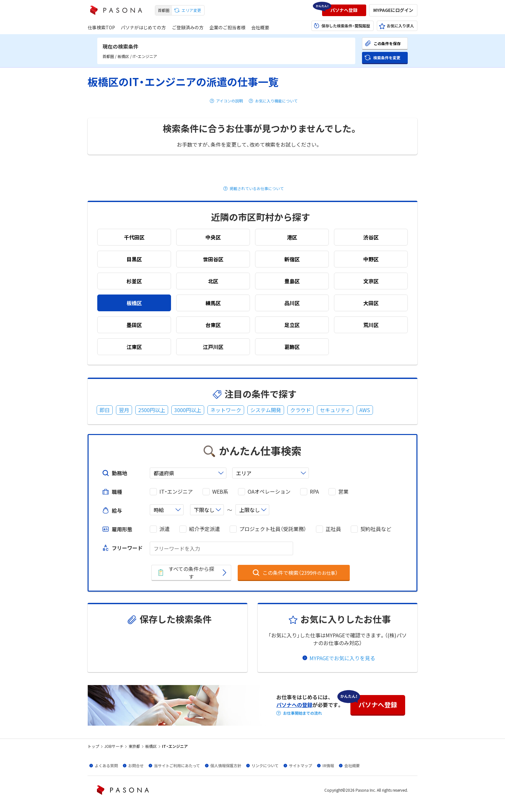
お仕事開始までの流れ (302, 713)
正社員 (333, 529)
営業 (343, 492)
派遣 (165, 529)
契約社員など (376, 529)
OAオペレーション (269, 492)
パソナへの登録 (294, 705)
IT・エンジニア (176, 492)
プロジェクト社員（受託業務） (273, 529)
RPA (314, 492)
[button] (344, 10)
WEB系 (220, 492)
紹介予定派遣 (205, 529)
